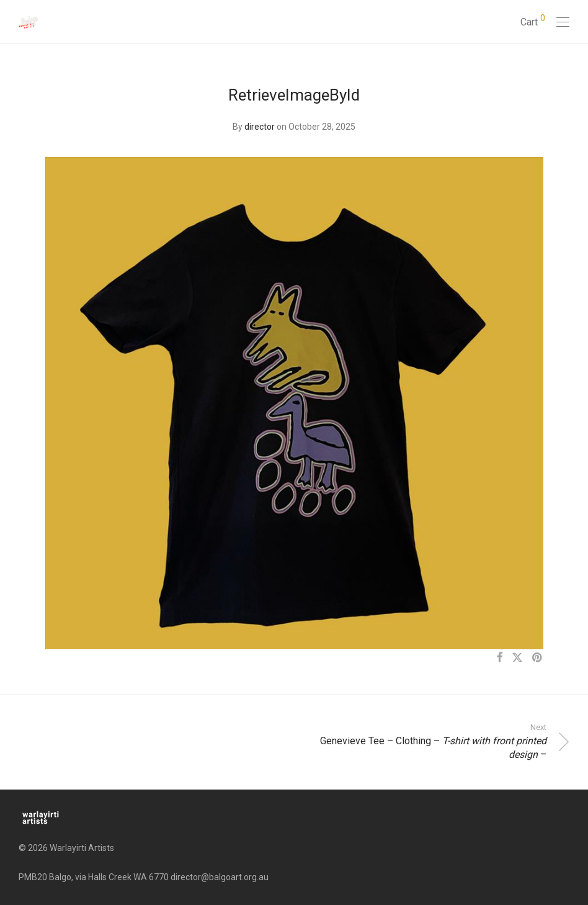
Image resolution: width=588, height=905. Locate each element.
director (260, 127)
